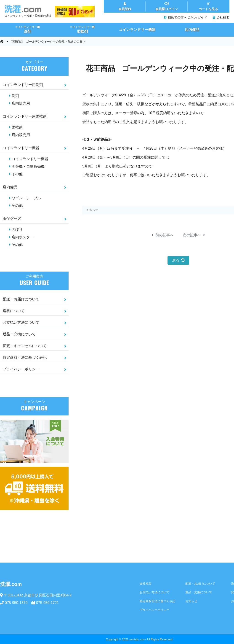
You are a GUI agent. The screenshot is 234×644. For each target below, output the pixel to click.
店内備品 (10, 187)
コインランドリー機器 (21, 148)
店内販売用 (21, 103)
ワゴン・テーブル (26, 198)
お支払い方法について (21, 322)
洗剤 (15, 96)
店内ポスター (23, 237)
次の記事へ (194, 235)
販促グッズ (12, 219)
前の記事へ (163, 235)
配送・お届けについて (21, 299)
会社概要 (146, 583)
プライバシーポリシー (21, 369)
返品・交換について (19, 334)
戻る (178, 260)
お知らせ (92, 210)
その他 (17, 174)
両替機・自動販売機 (28, 166)
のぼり (17, 230)
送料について (14, 311)
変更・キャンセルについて (25, 346)
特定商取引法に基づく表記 (25, 357)
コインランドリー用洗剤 (23, 85)
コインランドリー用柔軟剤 (25, 116)
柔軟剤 (17, 127)
